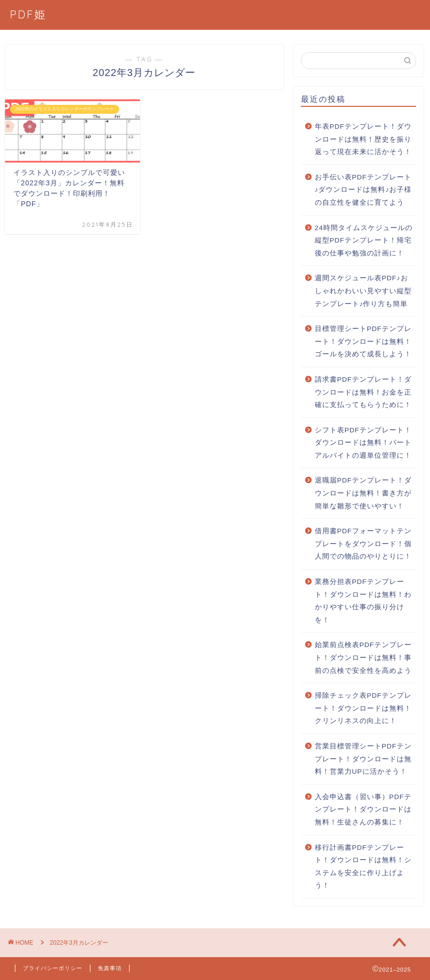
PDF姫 (28, 14)
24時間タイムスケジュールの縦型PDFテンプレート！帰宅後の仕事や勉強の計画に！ (364, 241)
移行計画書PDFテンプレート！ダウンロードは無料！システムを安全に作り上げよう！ (363, 867)
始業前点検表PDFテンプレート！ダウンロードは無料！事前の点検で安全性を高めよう (363, 657)
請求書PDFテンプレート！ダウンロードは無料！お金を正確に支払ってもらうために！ (363, 392)
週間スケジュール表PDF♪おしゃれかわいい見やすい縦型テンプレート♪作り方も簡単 (363, 291)
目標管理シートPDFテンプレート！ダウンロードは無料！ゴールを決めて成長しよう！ (363, 341)
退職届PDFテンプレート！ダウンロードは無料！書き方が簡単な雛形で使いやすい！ (363, 493)
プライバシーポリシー (53, 968)
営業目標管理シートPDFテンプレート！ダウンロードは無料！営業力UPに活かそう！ (363, 759)
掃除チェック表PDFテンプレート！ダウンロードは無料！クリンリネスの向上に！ (363, 708)
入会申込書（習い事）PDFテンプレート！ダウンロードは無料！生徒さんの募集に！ (363, 810)
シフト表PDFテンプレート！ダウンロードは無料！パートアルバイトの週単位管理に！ (363, 443)
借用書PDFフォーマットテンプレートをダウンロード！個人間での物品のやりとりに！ (363, 544)
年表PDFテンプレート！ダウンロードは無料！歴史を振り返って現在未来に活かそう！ (363, 139)
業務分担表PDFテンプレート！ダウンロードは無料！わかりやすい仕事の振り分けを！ (363, 601)
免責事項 (110, 968)
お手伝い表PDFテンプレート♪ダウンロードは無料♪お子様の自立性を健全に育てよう (363, 190)
